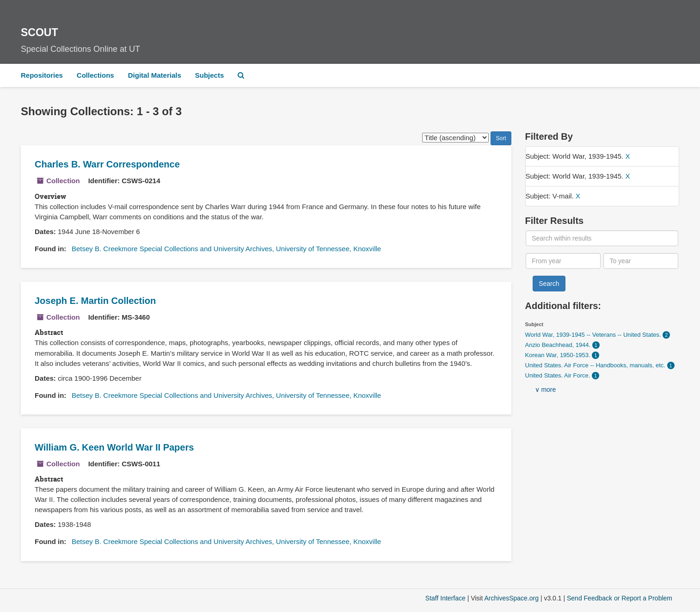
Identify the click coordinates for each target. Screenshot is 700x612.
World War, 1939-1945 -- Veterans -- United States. (594, 335)
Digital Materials (155, 75)
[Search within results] (602, 238)
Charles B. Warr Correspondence (107, 164)
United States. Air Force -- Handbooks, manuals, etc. (596, 365)
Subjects (210, 75)
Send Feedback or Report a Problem (620, 598)
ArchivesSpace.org (511, 598)
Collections (95, 75)
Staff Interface (445, 598)
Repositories (42, 75)
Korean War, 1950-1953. (559, 355)
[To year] (641, 261)
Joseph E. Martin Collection (95, 301)
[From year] (563, 261)
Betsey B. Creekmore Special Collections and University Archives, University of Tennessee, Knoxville (226, 249)
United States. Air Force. (559, 375)
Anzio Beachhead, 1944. (559, 345)
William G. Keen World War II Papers (114, 447)
